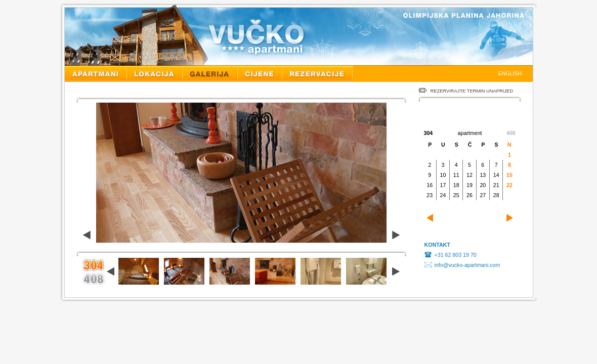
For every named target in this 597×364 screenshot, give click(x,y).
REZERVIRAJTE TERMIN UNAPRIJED (466, 91)
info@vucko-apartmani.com (467, 265)
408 (511, 133)
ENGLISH (510, 73)
